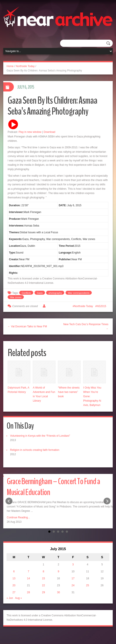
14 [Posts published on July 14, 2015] (29, 578)
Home (10, 66)
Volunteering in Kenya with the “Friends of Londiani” (40, 436)
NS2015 (101, 306)
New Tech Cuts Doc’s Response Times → (86, 326)
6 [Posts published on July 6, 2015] (14, 571)
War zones (16, 297)
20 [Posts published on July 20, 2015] (14, 585)
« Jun (10, 598)
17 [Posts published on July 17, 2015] (73, 578)
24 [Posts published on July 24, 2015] (73, 585)
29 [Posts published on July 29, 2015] (43, 592)
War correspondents (79, 293)
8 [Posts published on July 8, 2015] (44, 571)
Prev (9, 501)
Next (107, 501)
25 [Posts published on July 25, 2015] (87, 585)
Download (49, 132)
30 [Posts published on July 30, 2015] (58, 592)
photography (55, 293)
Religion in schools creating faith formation (35, 450)
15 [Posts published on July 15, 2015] (43, 578)
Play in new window (30, 132)
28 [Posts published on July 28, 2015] (29, 592)
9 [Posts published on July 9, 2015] (58, 571)
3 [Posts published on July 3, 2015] (73, 565)
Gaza (40, 293)
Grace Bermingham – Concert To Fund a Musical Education (53, 487)
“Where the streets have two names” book (69, 392)
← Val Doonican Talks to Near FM (27, 326)
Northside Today (25, 66)
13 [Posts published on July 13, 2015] (14, 578)
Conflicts (26, 293)
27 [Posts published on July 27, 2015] (14, 592)
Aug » (18, 598)
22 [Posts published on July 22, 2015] (43, 585)
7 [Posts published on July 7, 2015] (29, 571)
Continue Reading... (18, 517)
